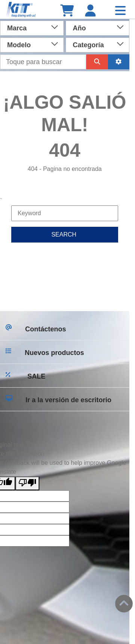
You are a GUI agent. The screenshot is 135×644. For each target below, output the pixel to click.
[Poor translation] (27, 483)
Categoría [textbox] (88, 45)
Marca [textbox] (17, 28)
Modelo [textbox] (19, 45)
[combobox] (32, 27)
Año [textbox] (79, 28)
